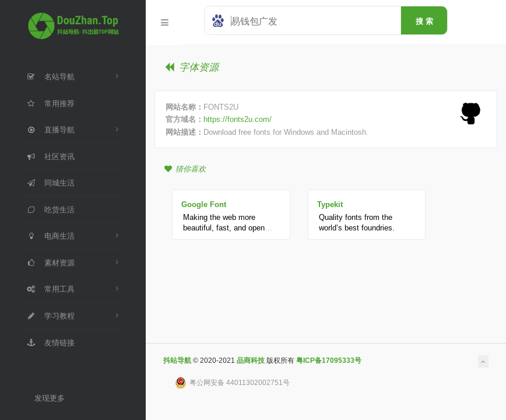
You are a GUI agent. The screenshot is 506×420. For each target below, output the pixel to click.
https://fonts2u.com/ (238, 119)
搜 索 (424, 21)
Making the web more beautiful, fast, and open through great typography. (226, 228)
